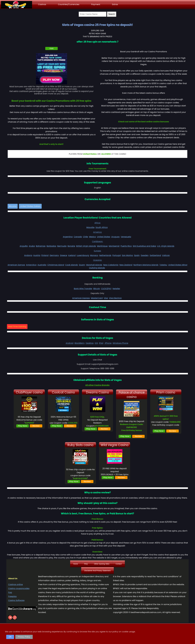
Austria (37, 255)
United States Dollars (30, 206)
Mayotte (90, 227)
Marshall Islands (94, 265)
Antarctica (31, 265)
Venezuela (126, 237)
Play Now (23, 426)
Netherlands (105, 255)
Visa (106, 298)
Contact (119, 564)
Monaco (94, 255)
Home (76, 564)
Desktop (90, 343)
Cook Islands (72, 265)
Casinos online (15, 584)
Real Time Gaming (17, 327)
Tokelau (163, 265)
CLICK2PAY (106, 289)
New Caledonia (111, 265)
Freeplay (12, 596)
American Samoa (16, 265)
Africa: (98, 223)
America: (97, 232)
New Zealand (126, 265)
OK (10, 637)
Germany (54, 255)
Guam (82, 265)
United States (104, 237)
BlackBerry (80, 343)
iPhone (108, 343)
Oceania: (98, 260)
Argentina (68, 237)
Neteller (116, 289)
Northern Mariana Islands (146, 265)
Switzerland (155, 255)
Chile (85, 237)
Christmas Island (56, 265)
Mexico (92, 237)
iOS (96, 343)
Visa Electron (115, 298)
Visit (51, 48)
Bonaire (71, 246)
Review (36, 426)
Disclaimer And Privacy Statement (97, 571)
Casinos (42, 4)
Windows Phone (120, 343)
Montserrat (114, 246)
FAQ (86, 564)
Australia (42, 265)
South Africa (102, 227)
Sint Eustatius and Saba (144, 246)
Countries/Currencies (69, 4)
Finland (45, 255)
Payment (96, 4)
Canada (78, 237)
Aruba (32, 246)
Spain (137, 255)
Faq (10, 592)
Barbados (51, 246)
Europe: (97, 251)
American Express (81, 298)
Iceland (72, 255)
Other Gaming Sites (102, 564)
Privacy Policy (24, 637)
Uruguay (115, 237)
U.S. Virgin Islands (166, 246)
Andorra (28, 255)
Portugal (117, 255)
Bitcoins (13, 206)
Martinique (102, 246)
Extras (115, 4)
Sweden (145, 255)
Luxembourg (83, 255)
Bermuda (62, 246)
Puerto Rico (126, 246)
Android (70, 343)
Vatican (166, 255)
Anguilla (24, 246)
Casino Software (16, 600)
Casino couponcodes (19, 588)
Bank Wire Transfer (83, 289)
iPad (101, 343)
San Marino (127, 255)
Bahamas (41, 246)
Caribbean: (97, 241)
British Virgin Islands (86, 246)
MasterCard (97, 298)
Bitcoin (97, 289)
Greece (64, 255)
